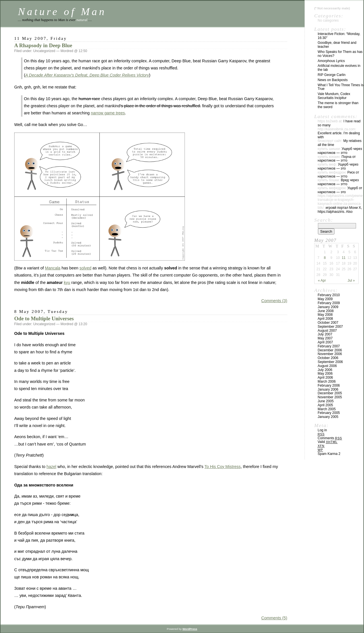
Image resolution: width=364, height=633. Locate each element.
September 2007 (330, 327)
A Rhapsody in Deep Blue (43, 45)
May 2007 (325, 338)
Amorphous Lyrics (331, 61)
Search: (324, 220)
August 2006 (327, 366)
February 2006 (329, 385)
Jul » (351, 281)
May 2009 (325, 299)
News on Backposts (333, 80)
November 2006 (330, 354)
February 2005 (329, 413)
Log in (322, 430)
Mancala (53, 268)
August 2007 (327, 331)
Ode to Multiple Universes (44, 318)
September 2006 (330, 362)
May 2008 (325, 315)
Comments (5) (274, 618)
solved (86, 268)
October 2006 (328, 358)
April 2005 (325, 405)
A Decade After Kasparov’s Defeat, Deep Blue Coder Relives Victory (87, 75)
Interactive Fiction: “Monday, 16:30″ (339, 36)
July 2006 (325, 370)
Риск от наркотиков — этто (338, 174)
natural (82, 20)
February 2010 (329, 295)
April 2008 (325, 319)
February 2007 (329, 346)
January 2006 (328, 389)
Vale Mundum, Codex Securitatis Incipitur (334, 96)
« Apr (322, 281)
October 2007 (328, 323)
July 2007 (325, 334)
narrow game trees (108, 113)
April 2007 (325, 342)
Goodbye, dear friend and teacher (337, 45)
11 (344, 258)
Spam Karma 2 (329, 454)
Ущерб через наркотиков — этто (340, 151)
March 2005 (327, 409)
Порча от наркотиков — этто (337, 159)
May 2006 (325, 374)
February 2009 (329, 303)
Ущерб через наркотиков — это (338, 166)
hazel (51, 467)
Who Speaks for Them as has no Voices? (340, 54)
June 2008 (326, 311)
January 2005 (328, 417)
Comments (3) (274, 301)
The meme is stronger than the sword (338, 105)
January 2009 (328, 307)
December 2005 (330, 393)
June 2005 (326, 401)
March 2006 (327, 382)
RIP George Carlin (332, 75)
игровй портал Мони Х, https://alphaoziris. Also (340, 210)
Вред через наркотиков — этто (338, 182)
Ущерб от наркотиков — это (340, 190)
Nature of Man (62, 12)
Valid (328, 442)
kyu (67, 283)
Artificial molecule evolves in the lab (339, 68)
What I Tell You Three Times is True (341, 87)
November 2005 (330, 397)
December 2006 (330, 350)
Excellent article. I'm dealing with (339, 135)
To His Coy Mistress (223, 467)
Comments (330, 438)
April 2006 (325, 378)
